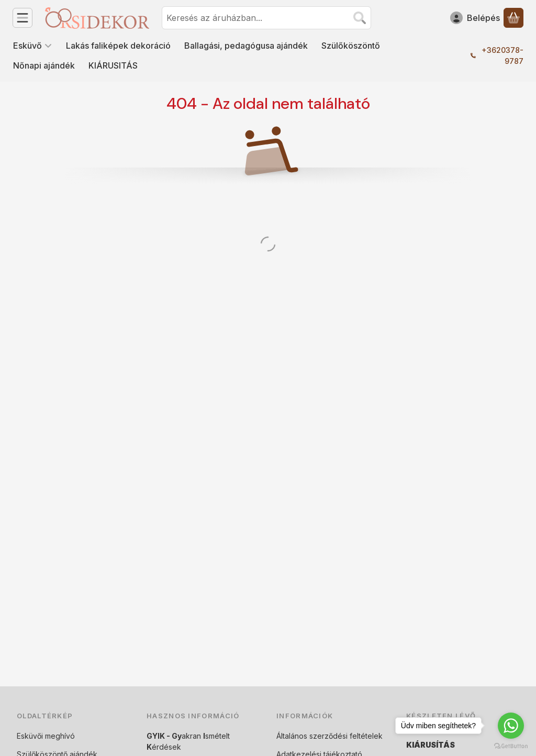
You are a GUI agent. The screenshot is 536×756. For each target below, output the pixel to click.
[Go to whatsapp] (511, 726)
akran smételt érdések (188, 741)
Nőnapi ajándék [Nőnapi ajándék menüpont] (44, 65)
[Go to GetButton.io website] (511, 746)
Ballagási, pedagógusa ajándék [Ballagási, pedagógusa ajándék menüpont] (246, 46)
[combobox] (266, 18)
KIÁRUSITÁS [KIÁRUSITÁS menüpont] (113, 65)
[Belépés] (475, 18)
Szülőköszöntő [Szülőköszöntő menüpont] (351, 46)
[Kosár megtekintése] (513, 18)
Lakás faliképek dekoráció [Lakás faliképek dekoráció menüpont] (118, 46)
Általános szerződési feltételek (330, 736)
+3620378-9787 (502, 55)
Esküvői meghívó (46, 736)
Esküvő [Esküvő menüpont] (33, 46)
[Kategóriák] (23, 18)
